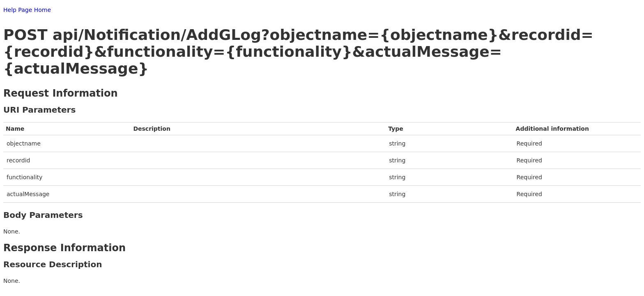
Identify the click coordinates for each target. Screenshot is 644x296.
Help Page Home (27, 10)
